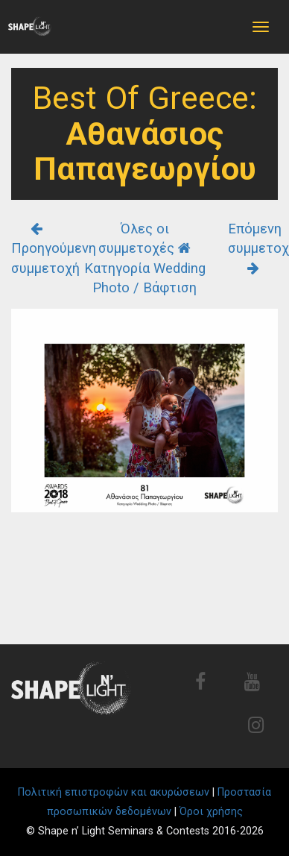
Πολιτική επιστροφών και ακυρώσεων (114, 792)
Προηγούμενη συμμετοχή (54, 249)
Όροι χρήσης (211, 812)
